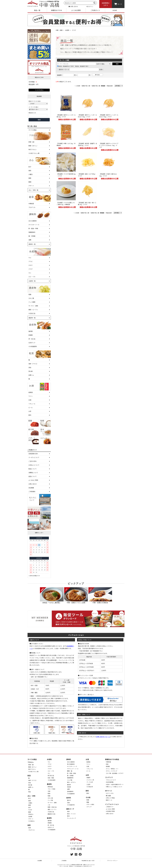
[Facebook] (80, 855)
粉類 (88, 800)
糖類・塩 (70, 771)
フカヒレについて (111, 780)
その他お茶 (90, 787)
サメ (30, 258)
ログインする (110, 793)
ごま (49, 805)
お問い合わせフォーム (103, 737)
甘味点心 (31, 814)
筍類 (30, 294)
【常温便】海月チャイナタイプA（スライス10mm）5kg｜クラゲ (109, 145)
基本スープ (70, 809)
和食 (107, 764)
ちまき (30, 810)
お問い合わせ (73, 6)
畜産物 (49, 818)
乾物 (49, 793)
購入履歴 (108, 796)
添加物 (69, 787)
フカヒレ (31, 762)
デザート (31, 186)
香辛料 (69, 798)
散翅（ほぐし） (33, 146)
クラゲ (31, 269)
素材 (68, 816)
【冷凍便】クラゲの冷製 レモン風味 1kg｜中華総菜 (66, 204)
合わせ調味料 (33, 221)
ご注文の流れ (33, 461)
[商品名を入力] (38, 115)
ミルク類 (70, 780)
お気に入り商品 (110, 798)
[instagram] (76, 855)
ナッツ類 (50, 800)
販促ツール (109, 800)
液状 (68, 811)
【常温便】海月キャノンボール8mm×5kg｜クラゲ (87, 116)
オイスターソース (34, 225)
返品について (33, 476)
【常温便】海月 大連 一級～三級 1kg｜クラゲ (87, 204)
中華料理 (108, 762)
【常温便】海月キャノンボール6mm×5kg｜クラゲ (109, 116)
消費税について (33, 473)
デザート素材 (90, 804)
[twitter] (72, 855)
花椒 (68, 803)
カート (118, 4)
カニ (30, 273)
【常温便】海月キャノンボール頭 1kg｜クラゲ (66, 116)
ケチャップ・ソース (73, 769)
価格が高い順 (96, 86)
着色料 (69, 785)
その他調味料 (71, 794)
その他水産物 (51, 780)
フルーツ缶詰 (51, 789)
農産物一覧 (32, 318)
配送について (33, 469)
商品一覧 (37, 10)
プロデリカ (32, 207)
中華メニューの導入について (114, 787)
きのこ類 (31, 298)
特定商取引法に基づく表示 (88, 861)
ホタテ (31, 265)
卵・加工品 (32, 339)
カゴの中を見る (39, 90)
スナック (89, 807)
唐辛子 (69, 800)
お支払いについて (34, 465)
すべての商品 (32, 130)
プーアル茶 (90, 782)
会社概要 (31, 488)
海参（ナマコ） (33, 364)
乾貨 (29, 776)
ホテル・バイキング (112, 771)
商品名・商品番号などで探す (65, 66)
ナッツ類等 (32, 302)
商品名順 (110, 86)
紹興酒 (31, 392)
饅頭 (30, 182)
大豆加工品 (32, 313)
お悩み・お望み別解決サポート (115, 784)
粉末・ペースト (71, 814)
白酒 (30, 400)
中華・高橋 (59, 30)
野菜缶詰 (50, 787)
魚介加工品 (51, 775)
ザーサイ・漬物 (33, 306)
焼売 (30, 171)
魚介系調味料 (71, 764)
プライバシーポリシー (112, 861)
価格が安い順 (86, 86)
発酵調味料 (32, 232)
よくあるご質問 (33, 480)
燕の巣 (31, 371)
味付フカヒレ (33, 149)
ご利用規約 (32, 491)
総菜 (29, 825)
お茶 (30, 411)
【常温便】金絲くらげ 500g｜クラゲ (87, 175)
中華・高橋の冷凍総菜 (100, 595)
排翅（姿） (32, 142)
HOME (115, 10)
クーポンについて (34, 457)
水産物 (67, 30)
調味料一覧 (32, 244)
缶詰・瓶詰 (51, 778)
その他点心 (31, 821)
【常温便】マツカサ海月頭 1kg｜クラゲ (66, 175)
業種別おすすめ (57, 10)
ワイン (31, 396)
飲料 (30, 415)
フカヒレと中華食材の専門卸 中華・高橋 (76, 865)
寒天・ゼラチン (71, 782)
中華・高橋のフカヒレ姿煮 (76, 595)
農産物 (49, 784)
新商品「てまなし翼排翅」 (52, 595)
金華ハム (31, 375)
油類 (30, 240)
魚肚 (30, 792)
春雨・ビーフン (33, 310)
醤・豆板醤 (32, 236)
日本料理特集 (110, 782)
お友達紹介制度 (110, 811)
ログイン (90, 6)
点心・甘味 (31, 796)
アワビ (31, 261)
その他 (88, 797)
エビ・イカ (32, 277)
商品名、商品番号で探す (81, 66)
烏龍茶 (88, 778)
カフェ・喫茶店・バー (112, 769)
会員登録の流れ (33, 454)
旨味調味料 (70, 791)
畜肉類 (31, 331)
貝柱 (30, 367)
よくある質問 (76, 10)
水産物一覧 (32, 281)
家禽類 (31, 335)
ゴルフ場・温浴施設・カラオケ (115, 773)
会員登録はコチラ (106, 4)
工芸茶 (88, 784)
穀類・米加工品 (52, 807)
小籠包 (31, 174)
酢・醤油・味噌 (33, 228)
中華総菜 (31, 204)
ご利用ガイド (95, 10)
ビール (31, 407)
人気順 (78, 86)
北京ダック (32, 343)
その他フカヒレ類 (34, 153)
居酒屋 (108, 766)
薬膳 (88, 802)
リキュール (32, 404)
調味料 (69, 759)
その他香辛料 (71, 805)
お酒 (87, 759)
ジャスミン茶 (90, 780)
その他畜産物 (33, 346)
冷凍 (49, 791)
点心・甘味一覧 (33, 190)
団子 (30, 807)
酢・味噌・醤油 (71, 773)
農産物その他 (51, 814)
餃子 (30, 167)
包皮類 (30, 816)
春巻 (30, 178)
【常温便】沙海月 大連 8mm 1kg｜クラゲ (108, 175)
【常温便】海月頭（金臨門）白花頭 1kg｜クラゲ (87, 144)
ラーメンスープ (71, 818)
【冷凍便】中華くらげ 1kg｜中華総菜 (66, 144)
